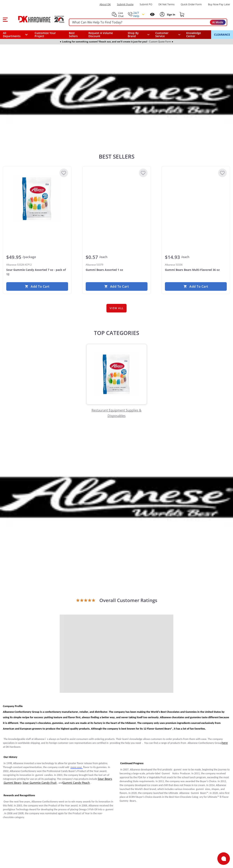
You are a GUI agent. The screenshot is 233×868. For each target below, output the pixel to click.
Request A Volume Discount (101, 35)
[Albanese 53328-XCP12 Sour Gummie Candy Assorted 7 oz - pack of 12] (37, 199)
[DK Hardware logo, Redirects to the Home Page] (37, 19)
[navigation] (168, 35)
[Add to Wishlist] (64, 173)
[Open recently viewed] (152, 14)
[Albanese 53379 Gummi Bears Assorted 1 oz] (117, 199)
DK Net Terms (166, 4)
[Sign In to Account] (171, 14)
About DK (105, 4)
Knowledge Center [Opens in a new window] (194, 35)
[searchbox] (148, 22)
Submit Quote (125, 4)
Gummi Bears (13, 783)
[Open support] (224, 859)
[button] (5, 19)
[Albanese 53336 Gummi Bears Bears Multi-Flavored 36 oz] (196, 199)
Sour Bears (105, 779)
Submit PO (146, 4)
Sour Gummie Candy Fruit (40, 783)
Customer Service (162, 35)
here (225, 743)
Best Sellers (73, 35)
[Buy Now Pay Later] (219, 4)
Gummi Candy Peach (76, 783)
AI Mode (218, 22)
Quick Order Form (191, 4)
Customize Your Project (45, 35)
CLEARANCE (222, 35)
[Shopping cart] (182, 14)
